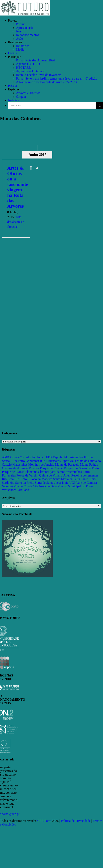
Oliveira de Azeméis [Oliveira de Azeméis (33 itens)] (15, 468)
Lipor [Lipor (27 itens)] (65, 461)
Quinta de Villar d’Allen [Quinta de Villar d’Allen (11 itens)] (55, 475)
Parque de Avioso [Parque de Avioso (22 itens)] (13, 472)
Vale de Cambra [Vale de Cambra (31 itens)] (87, 483)
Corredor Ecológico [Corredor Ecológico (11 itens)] (32, 457)
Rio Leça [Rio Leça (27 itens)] (8, 479)
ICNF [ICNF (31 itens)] (44, 461)
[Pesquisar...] (52, 105)
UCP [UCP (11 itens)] (73, 483)
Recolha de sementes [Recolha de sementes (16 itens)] (85, 475)
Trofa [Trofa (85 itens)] (65, 483)
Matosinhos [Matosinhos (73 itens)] (20, 465)
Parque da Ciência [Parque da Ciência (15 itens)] (51, 468)
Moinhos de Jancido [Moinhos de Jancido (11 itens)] (41, 465)
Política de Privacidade (76, 821)
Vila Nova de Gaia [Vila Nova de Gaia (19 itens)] (45, 486)
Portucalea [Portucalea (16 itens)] (9, 475)
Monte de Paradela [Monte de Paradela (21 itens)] (67, 465)
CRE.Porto (45, 821)
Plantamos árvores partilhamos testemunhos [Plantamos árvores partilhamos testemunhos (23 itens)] (54, 472)
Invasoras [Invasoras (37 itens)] (54, 461)
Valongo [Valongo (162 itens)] (7, 486)
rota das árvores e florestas (16, 222)
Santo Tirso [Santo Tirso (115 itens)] (88, 479)
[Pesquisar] (100, 105)
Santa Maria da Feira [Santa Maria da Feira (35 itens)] (67, 479)
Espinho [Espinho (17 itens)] (58, 457)
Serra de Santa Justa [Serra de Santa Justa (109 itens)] (48, 483)
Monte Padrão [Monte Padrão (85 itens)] (89, 465)
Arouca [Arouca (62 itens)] (14, 457)
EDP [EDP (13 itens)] (49, 457)
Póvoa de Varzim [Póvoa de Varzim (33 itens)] (27, 475)
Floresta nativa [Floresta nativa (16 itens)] (74, 457)
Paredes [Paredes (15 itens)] (34, 468)
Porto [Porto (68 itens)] (86, 472)
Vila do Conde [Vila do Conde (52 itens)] (23, 486)
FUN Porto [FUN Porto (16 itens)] (18, 461)
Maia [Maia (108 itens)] (73, 461)
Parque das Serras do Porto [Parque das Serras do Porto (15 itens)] (81, 468)
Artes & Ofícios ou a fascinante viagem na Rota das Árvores (18, 187)
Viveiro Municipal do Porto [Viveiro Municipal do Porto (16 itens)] (75, 486)
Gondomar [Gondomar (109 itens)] (32, 461)
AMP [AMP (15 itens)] (5, 457)
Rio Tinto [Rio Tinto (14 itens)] (21, 479)
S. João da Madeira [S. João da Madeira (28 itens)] (40, 479)
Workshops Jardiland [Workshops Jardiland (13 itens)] (15, 490)
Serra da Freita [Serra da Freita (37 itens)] (25, 483)
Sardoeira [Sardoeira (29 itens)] (8, 483)
